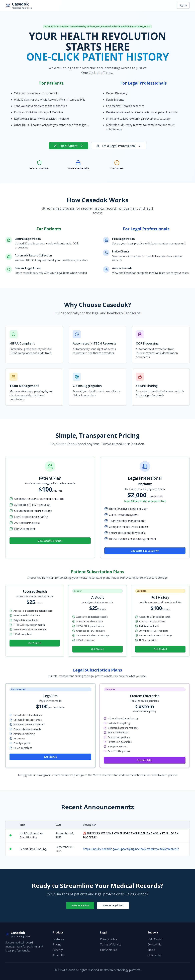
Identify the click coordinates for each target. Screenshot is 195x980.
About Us (59, 955)
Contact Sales (145, 760)
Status (152, 950)
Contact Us (154, 944)
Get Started (35, 643)
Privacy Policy (109, 939)
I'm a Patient (69, 146)
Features (58, 939)
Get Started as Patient (50, 541)
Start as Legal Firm (113, 905)
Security (58, 950)
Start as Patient (80, 905)
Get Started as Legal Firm (145, 551)
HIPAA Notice (109, 950)
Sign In (183, 5)
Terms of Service (111, 944)
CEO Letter (154, 955)
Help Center (155, 939)
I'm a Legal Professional (119, 146)
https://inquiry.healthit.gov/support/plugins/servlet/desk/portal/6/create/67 (131, 849)
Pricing (57, 944)
